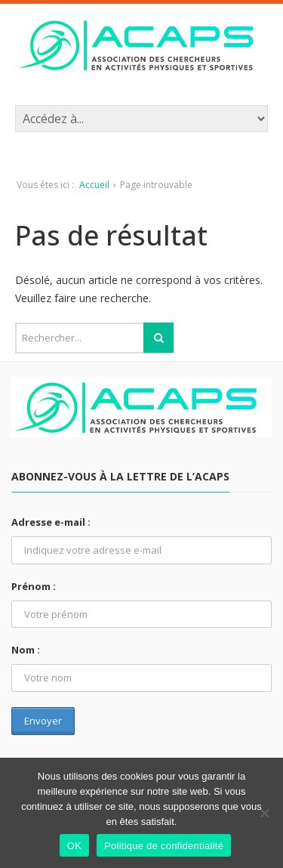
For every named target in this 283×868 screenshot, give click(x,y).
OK (74, 846)
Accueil (94, 185)
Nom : (26, 650)
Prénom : (34, 586)
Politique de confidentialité (164, 846)
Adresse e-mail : (51, 522)
